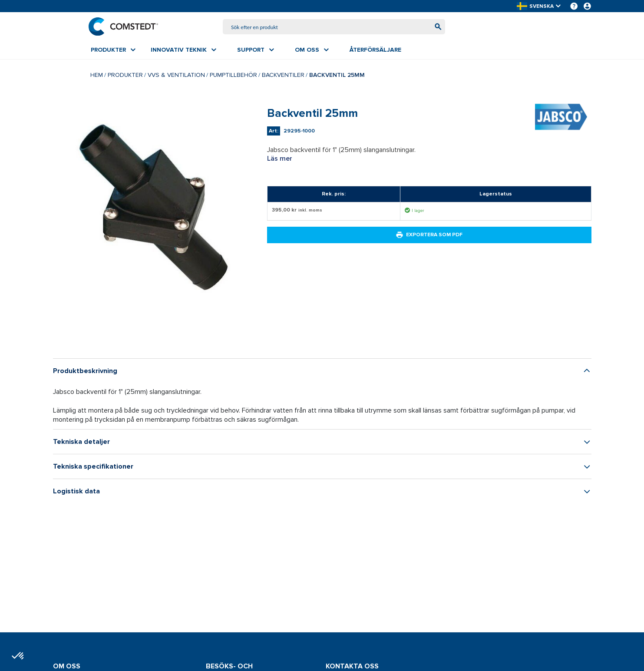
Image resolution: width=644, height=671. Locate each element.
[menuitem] (113, 51)
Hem (97, 76)
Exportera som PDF (429, 236)
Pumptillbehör (233, 76)
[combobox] (334, 27)
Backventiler (283, 76)
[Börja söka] (436, 27)
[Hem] (125, 27)
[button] (539, 6)
